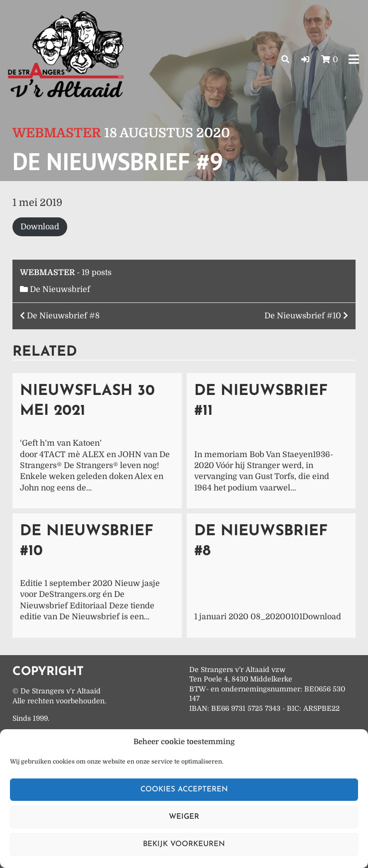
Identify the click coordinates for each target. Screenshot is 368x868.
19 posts (97, 273)
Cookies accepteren (184, 790)
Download (40, 227)
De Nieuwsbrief (60, 289)
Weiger (184, 817)
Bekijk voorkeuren (184, 844)
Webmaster (57, 133)
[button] (305, 60)
